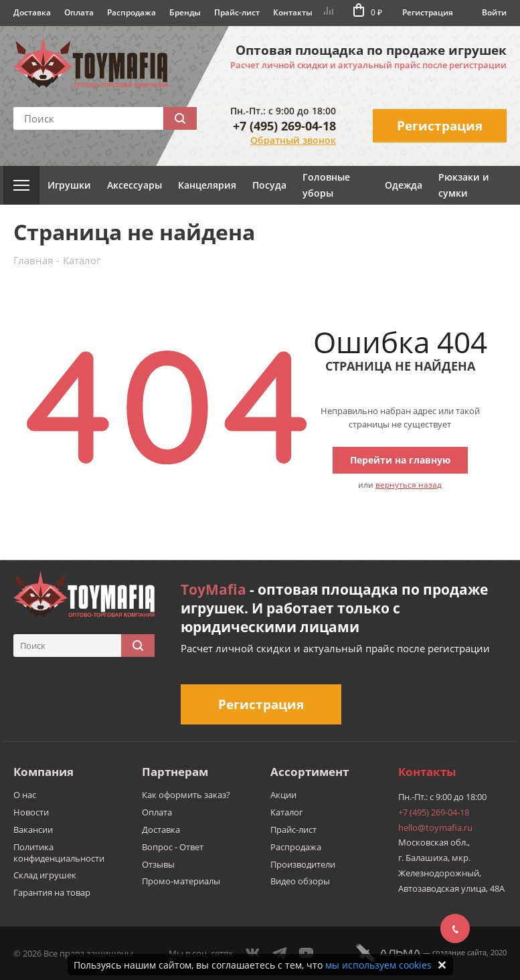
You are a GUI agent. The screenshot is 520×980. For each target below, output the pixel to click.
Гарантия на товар (52, 892)
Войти (494, 12)
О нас (25, 795)
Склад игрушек (45, 875)
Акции (283, 795)
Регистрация (428, 12)
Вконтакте (253, 953)
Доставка (32, 12)
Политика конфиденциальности (59, 853)
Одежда (404, 185)
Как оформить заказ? (186, 795)
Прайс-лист (237, 12)
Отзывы (158, 864)
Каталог (287, 812)
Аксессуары (135, 185)
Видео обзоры (300, 881)
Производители (303, 864)
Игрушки (69, 185)
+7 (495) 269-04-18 (284, 126)
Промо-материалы (181, 881)
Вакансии (33, 829)
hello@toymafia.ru (435, 827)
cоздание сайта (459, 952)
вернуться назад (409, 485)
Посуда (269, 185)
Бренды (185, 12)
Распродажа (132, 12)
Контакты (293, 12)
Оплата (79, 12)
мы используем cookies (378, 965)
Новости (31, 812)
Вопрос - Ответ (173, 847)
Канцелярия (207, 185)
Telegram (280, 953)
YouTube (307, 953)
